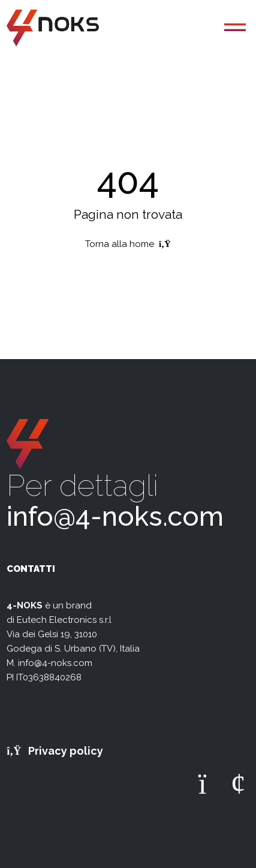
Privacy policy (55, 751)
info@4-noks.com (115, 516)
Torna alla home (128, 244)
